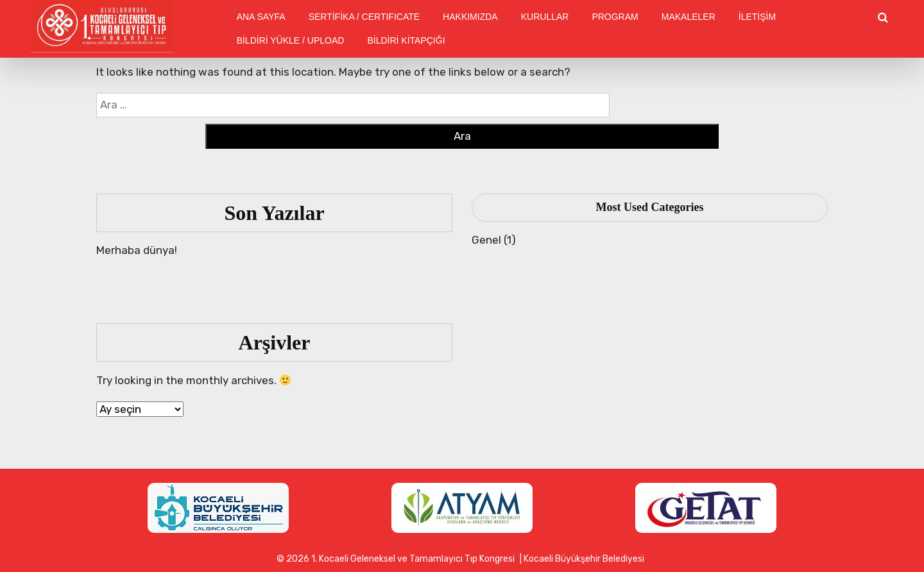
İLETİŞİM (757, 17)
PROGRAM (615, 17)
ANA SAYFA (261, 17)
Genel (486, 240)
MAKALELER (689, 17)
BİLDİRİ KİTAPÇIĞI (406, 40)
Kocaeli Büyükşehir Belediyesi (584, 559)
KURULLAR (545, 17)
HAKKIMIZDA (470, 17)
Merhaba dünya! (137, 250)
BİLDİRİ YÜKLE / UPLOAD (291, 40)
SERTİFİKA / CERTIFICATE (364, 17)
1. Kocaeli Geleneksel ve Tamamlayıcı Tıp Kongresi (413, 559)
